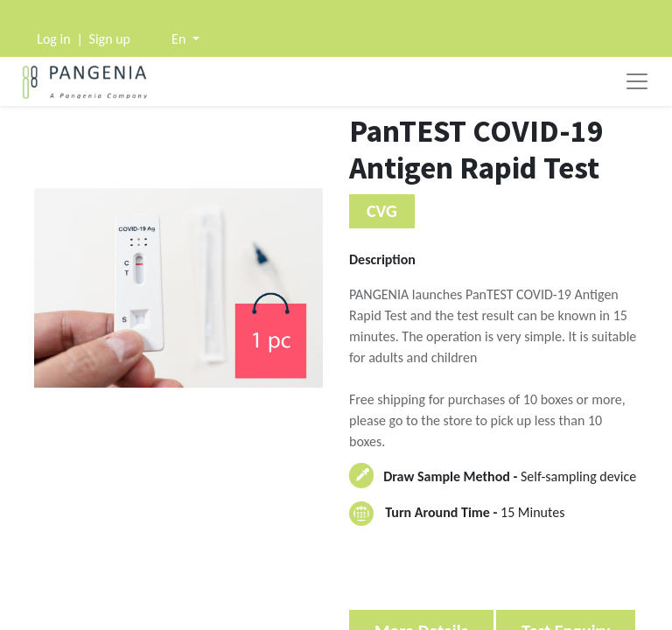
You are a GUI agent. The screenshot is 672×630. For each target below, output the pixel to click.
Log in (53, 39)
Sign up (110, 39)
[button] (185, 39)
